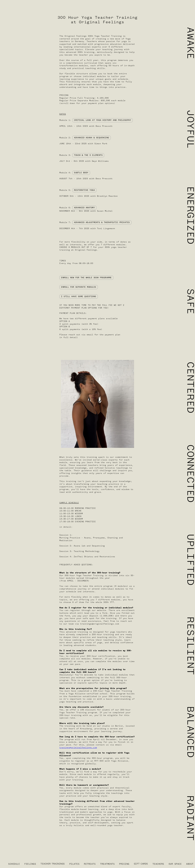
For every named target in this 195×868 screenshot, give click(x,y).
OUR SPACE (175, 864)
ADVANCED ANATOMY (84, 208)
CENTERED (191, 387)
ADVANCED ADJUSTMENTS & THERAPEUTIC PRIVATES (102, 222)
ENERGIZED (191, 215)
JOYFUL (191, 129)
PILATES (74, 864)
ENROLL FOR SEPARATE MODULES (79, 287)
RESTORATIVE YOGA (84, 190)
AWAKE (191, 43)
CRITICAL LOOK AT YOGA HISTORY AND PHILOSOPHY (103, 120)
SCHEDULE (14, 864)
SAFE (191, 301)
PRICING (124, 864)
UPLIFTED (191, 560)
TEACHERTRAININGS (53, 864)
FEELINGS (30, 864)
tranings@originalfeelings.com (78, 748)
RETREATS (90, 864)
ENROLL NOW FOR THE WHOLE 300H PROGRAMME (86, 278)
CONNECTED (191, 474)
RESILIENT (191, 646)
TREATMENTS (107, 864)
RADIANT (191, 818)
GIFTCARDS (141, 864)
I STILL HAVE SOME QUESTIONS (79, 296)
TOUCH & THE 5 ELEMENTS (88, 155)
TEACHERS (158, 864)
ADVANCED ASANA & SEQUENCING (92, 138)
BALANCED (191, 732)
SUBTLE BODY (81, 173)
